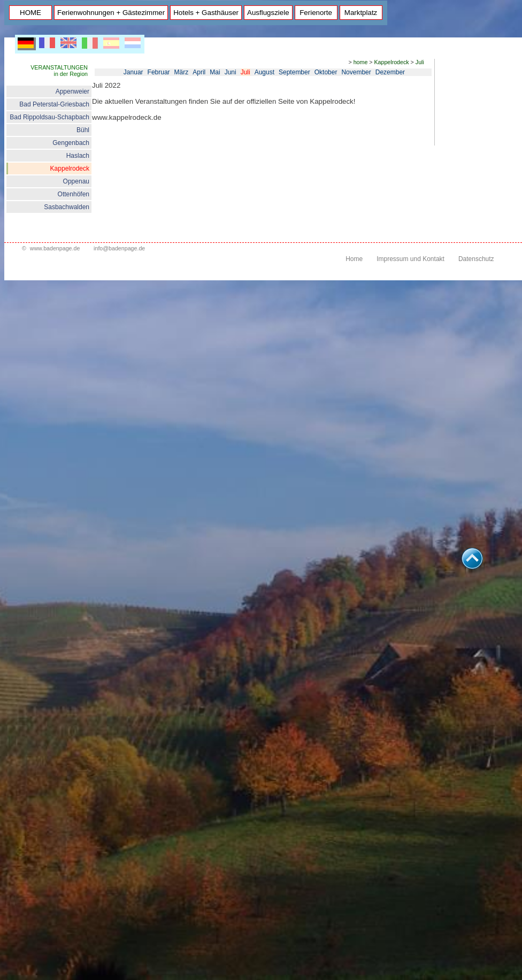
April (199, 72)
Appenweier (72, 91)
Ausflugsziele (268, 13)
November (356, 72)
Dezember (390, 72)
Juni (231, 72)
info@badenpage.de (119, 248)
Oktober (326, 72)
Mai (215, 72)
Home (354, 259)
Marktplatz (361, 13)
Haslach (78, 156)
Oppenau (76, 181)
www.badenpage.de (55, 248)
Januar (133, 72)
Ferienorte (316, 13)
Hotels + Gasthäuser (206, 13)
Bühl (83, 130)
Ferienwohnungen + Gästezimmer (111, 13)
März (182, 72)
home (361, 62)
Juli (420, 62)
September (294, 72)
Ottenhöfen (74, 194)
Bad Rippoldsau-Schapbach (49, 117)
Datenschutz (476, 259)
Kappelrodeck (70, 169)
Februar (159, 72)
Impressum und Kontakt (410, 259)
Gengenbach (71, 143)
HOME (30, 13)
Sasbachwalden (67, 207)
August (264, 72)
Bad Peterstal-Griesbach (54, 104)
